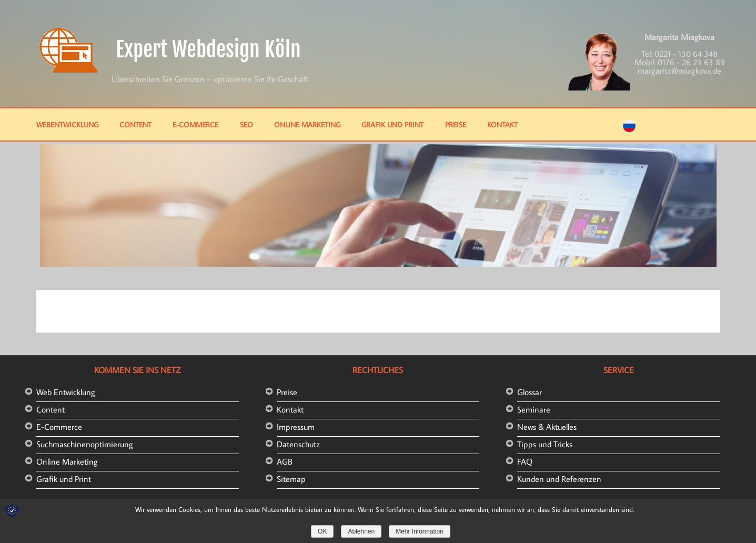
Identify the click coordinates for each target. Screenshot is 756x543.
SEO (246, 124)
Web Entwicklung (66, 392)
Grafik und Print (392, 124)
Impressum (296, 427)
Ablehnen (361, 531)
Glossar (530, 392)
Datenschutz (298, 444)
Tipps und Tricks (545, 444)
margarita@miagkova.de (679, 71)
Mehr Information (420, 531)
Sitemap (291, 479)
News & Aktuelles (547, 427)
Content (135, 124)
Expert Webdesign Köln (208, 49)
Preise (456, 124)
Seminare (534, 409)
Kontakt (502, 124)
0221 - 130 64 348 (686, 54)
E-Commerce (195, 124)
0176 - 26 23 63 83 (691, 62)
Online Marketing (307, 124)
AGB (285, 461)
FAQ (525, 461)
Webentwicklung (67, 124)
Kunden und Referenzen (559, 479)
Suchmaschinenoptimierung (85, 444)
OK (322, 531)
